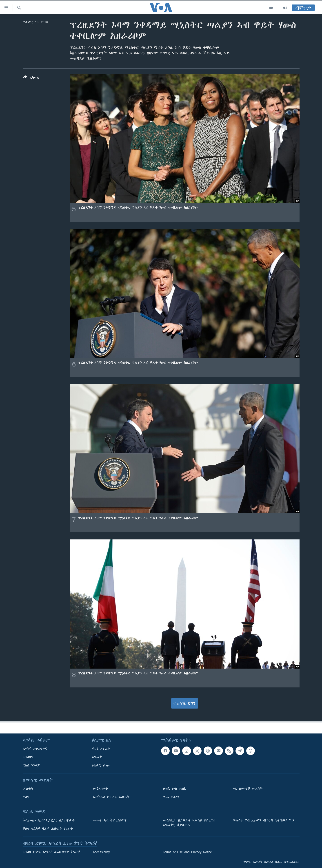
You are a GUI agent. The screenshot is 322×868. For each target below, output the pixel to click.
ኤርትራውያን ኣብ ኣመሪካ (111, 797)
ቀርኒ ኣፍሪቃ (101, 749)
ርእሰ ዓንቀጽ (31, 765)
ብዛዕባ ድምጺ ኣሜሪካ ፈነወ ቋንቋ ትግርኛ (51, 852)
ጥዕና (26, 797)
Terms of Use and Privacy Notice (188, 852)
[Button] (31, 78)
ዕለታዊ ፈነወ (101, 765)
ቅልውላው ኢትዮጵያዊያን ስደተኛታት (49, 820)
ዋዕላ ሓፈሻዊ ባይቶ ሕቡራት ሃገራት (48, 829)
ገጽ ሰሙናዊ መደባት (248, 789)
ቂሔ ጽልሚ (171, 797)
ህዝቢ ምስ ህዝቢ (174, 789)
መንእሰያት (100, 789)
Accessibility (101, 852)
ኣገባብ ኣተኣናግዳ (35, 749)
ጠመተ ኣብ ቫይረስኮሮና (110, 820)
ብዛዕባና (28, 757)
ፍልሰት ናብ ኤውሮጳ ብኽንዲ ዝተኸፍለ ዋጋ (263, 820)
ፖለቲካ (28, 789)
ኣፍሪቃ (97, 757)
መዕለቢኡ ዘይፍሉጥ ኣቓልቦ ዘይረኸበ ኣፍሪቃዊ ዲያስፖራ (189, 823)
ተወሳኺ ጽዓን (184, 703)
